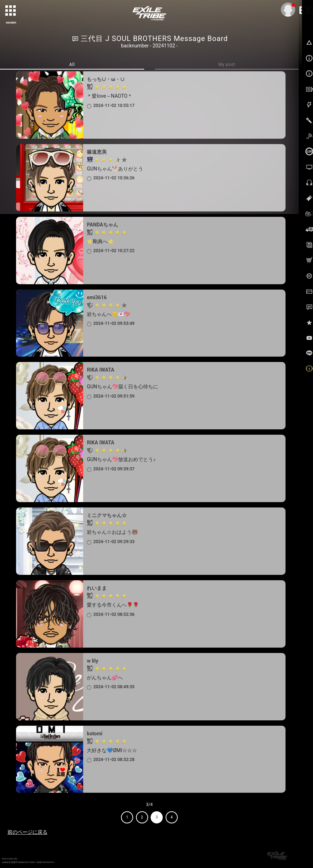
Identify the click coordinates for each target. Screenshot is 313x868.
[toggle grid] (11, 11)
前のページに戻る (27, 832)
